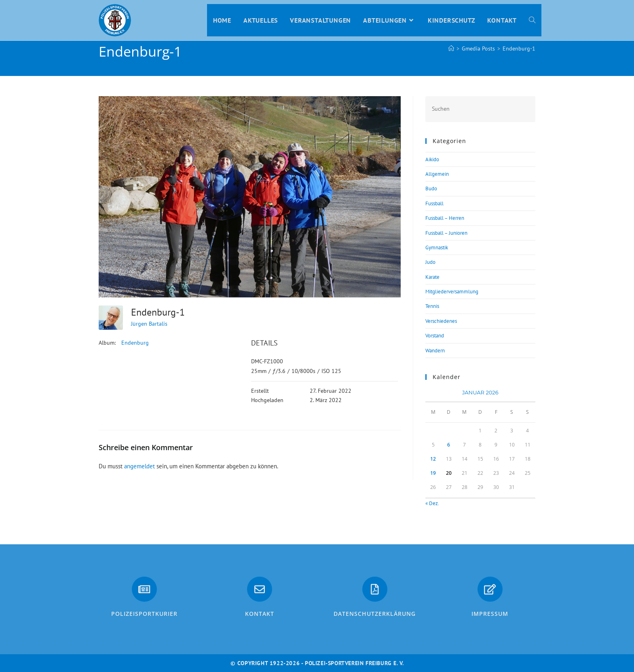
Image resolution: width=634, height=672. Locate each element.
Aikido (432, 159)
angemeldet (139, 466)
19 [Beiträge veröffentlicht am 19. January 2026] (433, 473)
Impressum (490, 614)
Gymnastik (437, 248)
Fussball (434, 203)
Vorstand (435, 336)
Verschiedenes (441, 321)
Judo (430, 262)
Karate (432, 277)
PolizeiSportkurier (144, 614)
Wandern (435, 351)
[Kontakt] (260, 589)
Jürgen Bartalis (149, 324)
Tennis (432, 306)
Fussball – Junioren (446, 233)
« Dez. (432, 503)
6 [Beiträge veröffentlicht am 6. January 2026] (449, 445)
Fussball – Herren (445, 218)
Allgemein (437, 174)
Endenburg (135, 343)
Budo (431, 189)
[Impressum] (490, 589)
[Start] (451, 48)
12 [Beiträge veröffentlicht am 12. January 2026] (433, 459)
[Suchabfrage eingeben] (480, 109)
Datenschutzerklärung (375, 614)
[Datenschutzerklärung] (375, 589)
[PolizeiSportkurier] (144, 589)
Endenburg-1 (519, 48)
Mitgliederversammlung (452, 292)
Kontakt (260, 614)
